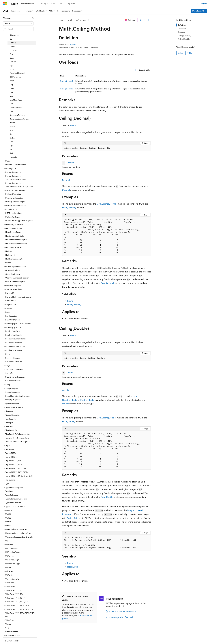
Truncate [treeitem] (13, 150)
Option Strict (73, 518)
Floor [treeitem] (12, 62)
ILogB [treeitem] (12, 74)
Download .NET (199, 11)
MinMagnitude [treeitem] (16, 100)
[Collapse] (33, 18)
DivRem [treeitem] (13, 55)
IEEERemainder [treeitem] (16, 70)
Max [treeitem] (11, 89)
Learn (62, 20)
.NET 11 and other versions (76, 319)
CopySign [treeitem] (14, 43)
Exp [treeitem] (11, 58)
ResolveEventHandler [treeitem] (14, 328)
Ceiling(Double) (66, 89)
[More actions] (149, 20)
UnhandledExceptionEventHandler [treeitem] (19, 530)
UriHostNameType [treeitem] (13, 557)
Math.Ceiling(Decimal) (107, 204)
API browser (81, 20)
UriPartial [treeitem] (9, 568)
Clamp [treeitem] (12, 40)
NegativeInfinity (70, 400)
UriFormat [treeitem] (10, 549)
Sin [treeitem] (11, 127)
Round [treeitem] (12, 116)
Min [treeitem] (11, 97)
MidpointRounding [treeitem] (13, 187)
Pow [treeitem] (11, 104)
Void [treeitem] (7, 621)
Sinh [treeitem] (11, 135)
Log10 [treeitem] (12, 81)
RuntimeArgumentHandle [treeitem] (16, 332)
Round (70, 301)
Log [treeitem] (11, 78)
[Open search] (197, 4)
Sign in (204, 3)
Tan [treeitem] (11, 142)
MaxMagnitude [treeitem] (16, 93)
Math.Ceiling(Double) (106, 418)
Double (70, 373)
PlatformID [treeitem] (10, 286)
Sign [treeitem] (11, 123)
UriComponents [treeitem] (12, 541)
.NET (70, 20)
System (73, 44)
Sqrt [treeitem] (11, 139)
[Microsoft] (5, 4)
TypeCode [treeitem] (9, 484)
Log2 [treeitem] (12, 85)
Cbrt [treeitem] (11, 32)
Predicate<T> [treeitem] (11, 294)
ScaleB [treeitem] (12, 119)
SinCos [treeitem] (12, 131)
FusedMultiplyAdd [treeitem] (17, 66)
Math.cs (74, 125)
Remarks (181, 32)
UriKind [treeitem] (8, 560)
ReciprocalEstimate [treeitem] (17, 108)
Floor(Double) (69, 421)
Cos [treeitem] (11, 47)
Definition (182, 25)
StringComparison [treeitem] (13, 385)
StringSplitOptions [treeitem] (13, 393)
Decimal (71, 163)
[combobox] (18, 24)
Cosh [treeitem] (12, 51)
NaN (135, 396)
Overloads (182, 28)
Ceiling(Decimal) (67, 81)
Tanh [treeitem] (12, 146)
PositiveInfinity (87, 400)
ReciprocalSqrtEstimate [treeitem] (19, 112)
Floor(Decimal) (69, 207)
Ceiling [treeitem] (13, 36)
